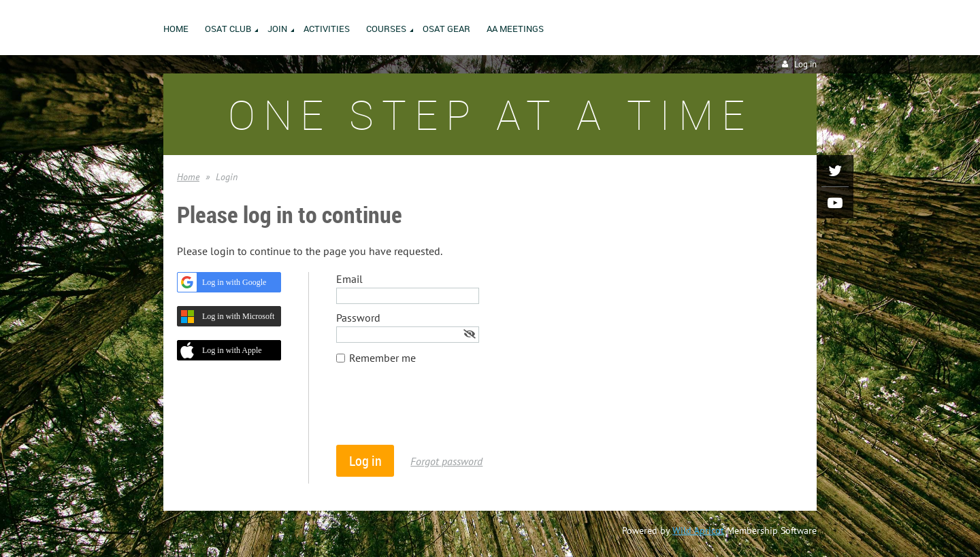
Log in (805, 64)
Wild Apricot (698, 530)
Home (188, 177)
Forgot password (446, 461)
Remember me (382, 358)
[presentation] (440, 411)
